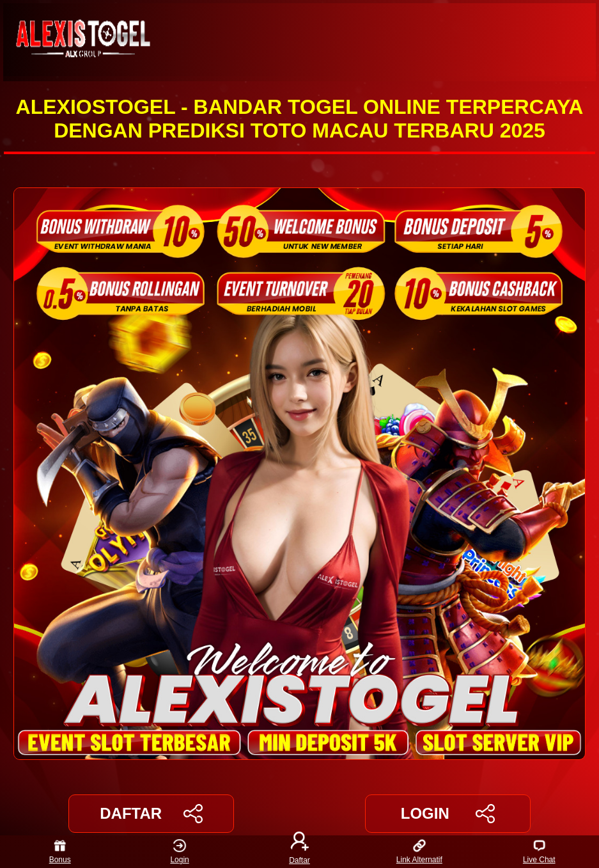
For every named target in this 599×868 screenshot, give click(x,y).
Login (179, 852)
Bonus (60, 852)
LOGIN (448, 814)
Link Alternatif (419, 852)
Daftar (300, 852)
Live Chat (539, 852)
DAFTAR (151, 814)
